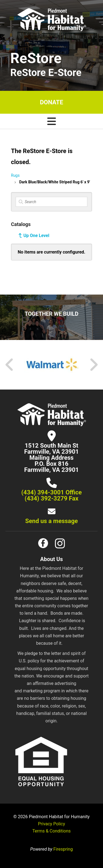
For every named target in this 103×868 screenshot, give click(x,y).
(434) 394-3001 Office (51, 492)
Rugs (15, 175)
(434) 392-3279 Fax (52, 498)
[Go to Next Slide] (94, 365)
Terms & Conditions (52, 831)
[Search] (51, 202)
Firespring (63, 849)
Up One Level (36, 236)
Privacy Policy (51, 824)
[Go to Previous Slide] (10, 365)
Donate (51, 102)
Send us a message (52, 521)
